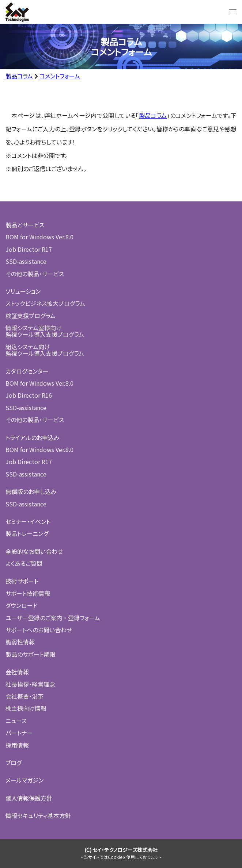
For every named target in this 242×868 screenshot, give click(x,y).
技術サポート (22, 581)
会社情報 (17, 672)
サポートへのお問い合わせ (39, 630)
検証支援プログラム (31, 316)
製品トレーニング (27, 533)
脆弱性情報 (20, 642)
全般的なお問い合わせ (34, 551)
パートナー (19, 733)
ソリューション (23, 291)
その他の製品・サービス (35, 274)
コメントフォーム (60, 76)
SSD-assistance (26, 261)
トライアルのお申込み (33, 437)
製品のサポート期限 (31, 654)
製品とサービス (25, 225)
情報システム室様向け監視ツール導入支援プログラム (45, 331)
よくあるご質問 (24, 563)
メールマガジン (24, 780)
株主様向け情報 (26, 708)
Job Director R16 (29, 395)
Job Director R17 (29, 249)
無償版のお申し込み (31, 491)
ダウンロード (22, 605)
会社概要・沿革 (24, 696)
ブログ (14, 763)
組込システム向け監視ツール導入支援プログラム (45, 350)
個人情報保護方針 (29, 798)
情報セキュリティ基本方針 (38, 815)
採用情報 (17, 745)
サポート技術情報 (28, 593)
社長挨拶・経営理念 (30, 684)
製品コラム (19, 76)
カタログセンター (27, 371)
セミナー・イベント (28, 521)
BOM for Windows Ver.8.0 (39, 237)
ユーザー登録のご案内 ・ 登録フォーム (53, 618)
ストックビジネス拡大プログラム (45, 303)
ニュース (16, 721)
